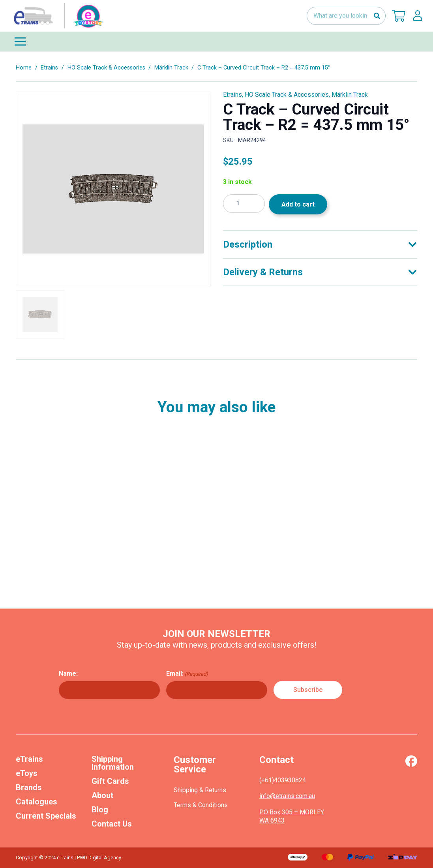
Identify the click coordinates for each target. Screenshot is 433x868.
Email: (187, 674)
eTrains (29, 759)
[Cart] (399, 16)
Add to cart (298, 204)
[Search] (377, 16)
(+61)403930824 (283, 780)
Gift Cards (110, 781)
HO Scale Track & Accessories (106, 68)
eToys (27, 773)
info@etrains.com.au (287, 796)
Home (24, 68)
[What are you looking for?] (346, 16)
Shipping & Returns (200, 790)
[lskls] (418, 16)
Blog (100, 810)
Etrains (49, 68)
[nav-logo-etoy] (57, 16)
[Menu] (216, 41)
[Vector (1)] (411, 761)
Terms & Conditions (201, 805)
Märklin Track (171, 68)
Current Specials (46, 816)
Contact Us (112, 824)
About (102, 795)
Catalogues (37, 802)
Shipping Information (113, 763)
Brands (29, 787)
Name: (68, 674)
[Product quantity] (244, 204)
